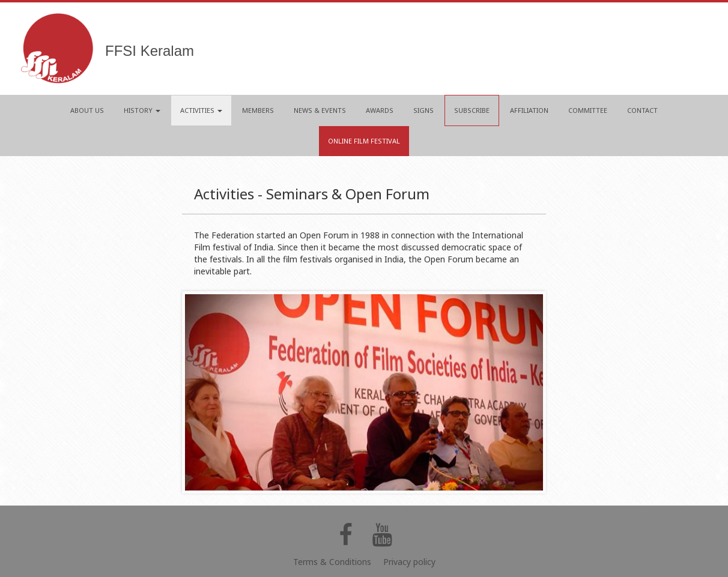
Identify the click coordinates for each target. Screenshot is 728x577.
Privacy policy (409, 562)
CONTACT (642, 110)
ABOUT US (87, 110)
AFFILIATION (529, 110)
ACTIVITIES (201, 110)
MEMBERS (258, 110)
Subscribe (472, 110)
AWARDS (380, 110)
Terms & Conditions (332, 562)
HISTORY (142, 110)
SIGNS (423, 110)
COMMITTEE (588, 110)
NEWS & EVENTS (320, 110)
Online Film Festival (364, 141)
